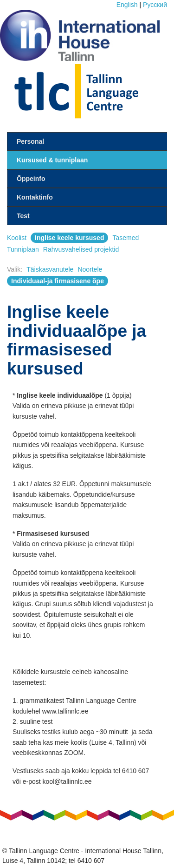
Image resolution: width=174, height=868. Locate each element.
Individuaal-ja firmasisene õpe (58, 281)
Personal (30, 141)
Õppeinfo (31, 179)
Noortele (90, 269)
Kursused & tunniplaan (52, 160)
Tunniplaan (23, 249)
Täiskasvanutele (50, 269)
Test (23, 216)
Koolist (17, 238)
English (127, 5)
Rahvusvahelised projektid (81, 249)
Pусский (155, 5)
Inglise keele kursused (69, 238)
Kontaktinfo (35, 197)
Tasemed (126, 238)
